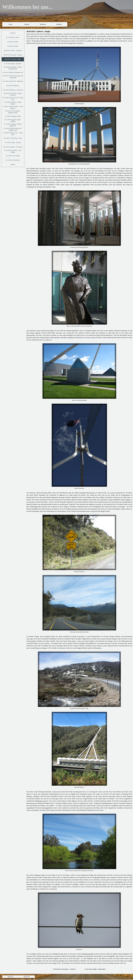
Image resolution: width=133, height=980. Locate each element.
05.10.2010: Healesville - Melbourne (13, 81)
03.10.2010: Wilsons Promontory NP (13, 72)
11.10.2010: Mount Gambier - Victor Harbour (13, 107)
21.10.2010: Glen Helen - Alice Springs (13, 151)
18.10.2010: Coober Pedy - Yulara (13, 138)
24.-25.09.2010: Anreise (13, 37)
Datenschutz (27, 977)
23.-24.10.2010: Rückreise (13, 160)
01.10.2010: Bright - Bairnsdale (13, 64)
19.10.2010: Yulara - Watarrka (13, 143)
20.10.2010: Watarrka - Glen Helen (13, 147)
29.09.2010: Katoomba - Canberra (13, 55)
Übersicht (13, 33)
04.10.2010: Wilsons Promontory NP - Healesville (13, 77)
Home (11, 24)
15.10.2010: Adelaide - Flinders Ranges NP (13, 125)
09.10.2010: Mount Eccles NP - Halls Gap (13, 99)
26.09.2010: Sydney (13, 42)
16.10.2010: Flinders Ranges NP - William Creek (13, 129)
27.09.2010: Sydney (13, 46)
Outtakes (13, 164)
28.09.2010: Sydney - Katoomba (13, 51)
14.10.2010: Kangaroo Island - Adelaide (13, 121)
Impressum (10, 977)
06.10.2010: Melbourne (13, 86)
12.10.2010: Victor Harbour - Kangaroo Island (13, 112)
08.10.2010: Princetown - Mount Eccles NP (13, 94)
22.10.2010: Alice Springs (13, 156)
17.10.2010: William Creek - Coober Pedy (13, 134)
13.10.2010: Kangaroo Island (13, 116)
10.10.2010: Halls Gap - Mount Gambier (13, 103)
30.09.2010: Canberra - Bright (13, 59)
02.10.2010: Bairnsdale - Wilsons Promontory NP (13, 68)
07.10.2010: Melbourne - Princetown (13, 90)
